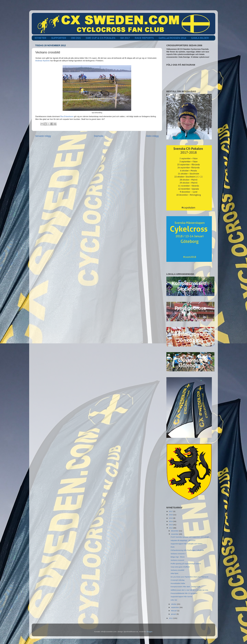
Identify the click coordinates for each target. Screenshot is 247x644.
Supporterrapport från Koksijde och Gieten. (187, 544)
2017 (171, 511)
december (175, 531)
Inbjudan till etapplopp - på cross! (183, 540)
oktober (174, 604)
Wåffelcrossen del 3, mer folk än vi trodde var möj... (190, 590)
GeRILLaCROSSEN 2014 (172, 38)
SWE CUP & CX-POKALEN (100, 38)
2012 (171, 528)
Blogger (150, 632)
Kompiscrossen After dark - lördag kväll (185, 587)
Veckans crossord (177, 560)
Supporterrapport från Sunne (181, 597)
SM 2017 (125, 38)
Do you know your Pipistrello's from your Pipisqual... (190, 577)
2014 (171, 521)
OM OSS (76, 38)
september (175, 607)
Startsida (99, 136)
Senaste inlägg (43, 136)
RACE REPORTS (144, 38)
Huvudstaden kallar (178, 583)
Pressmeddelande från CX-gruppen (184, 593)
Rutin (173, 547)
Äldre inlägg (152, 136)
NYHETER (41, 38)
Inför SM (174, 600)
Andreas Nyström (43, 61)
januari (174, 614)
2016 (171, 515)
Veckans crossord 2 (178, 554)
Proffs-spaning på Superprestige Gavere (186, 564)
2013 (171, 525)
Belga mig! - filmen (178, 557)
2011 (171, 618)
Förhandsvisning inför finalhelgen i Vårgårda (187, 550)
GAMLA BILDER (200, 38)
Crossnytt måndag (178, 580)
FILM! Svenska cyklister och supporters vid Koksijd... (190, 537)
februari (174, 611)
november (175, 534)
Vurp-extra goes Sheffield (180, 567)
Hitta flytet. (175, 573)
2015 (171, 518)
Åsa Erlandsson (67, 116)
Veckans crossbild (177, 570)
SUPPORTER (59, 38)
